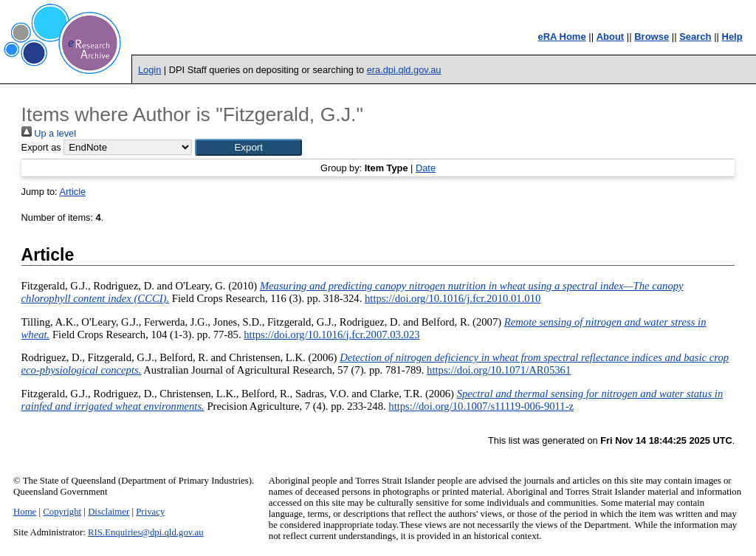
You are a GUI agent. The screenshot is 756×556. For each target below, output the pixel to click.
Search (695, 37)
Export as (41, 147)
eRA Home (561, 37)
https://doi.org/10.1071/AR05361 (499, 370)
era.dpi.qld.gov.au (404, 70)
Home (25, 512)
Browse (652, 37)
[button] (248, 147)
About (611, 37)
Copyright (62, 512)
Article (73, 192)
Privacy (150, 512)
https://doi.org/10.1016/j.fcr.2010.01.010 (453, 298)
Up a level (49, 133)
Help (732, 37)
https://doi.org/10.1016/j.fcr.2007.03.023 (331, 334)
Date (426, 168)
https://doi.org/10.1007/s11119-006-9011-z (481, 406)
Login (150, 70)
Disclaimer (109, 512)
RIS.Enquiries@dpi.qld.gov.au (146, 532)
